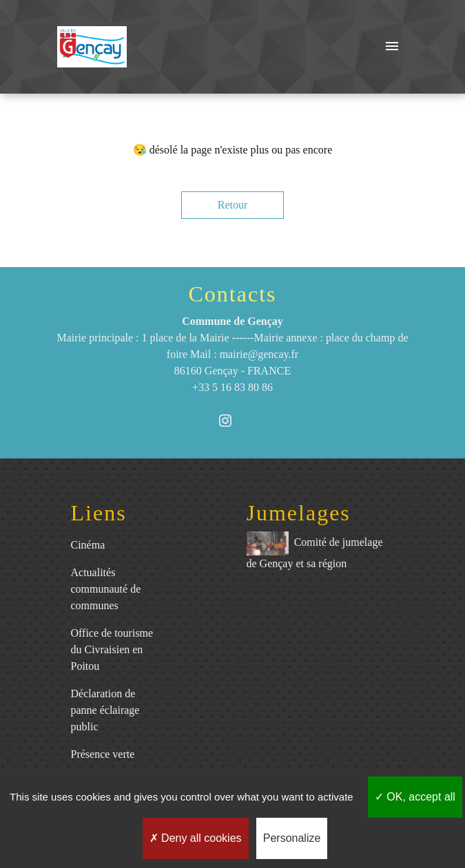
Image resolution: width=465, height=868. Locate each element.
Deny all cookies (196, 838)
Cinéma (88, 545)
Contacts (233, 294)
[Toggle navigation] (392, 47)
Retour (233, 205)
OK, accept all (415, 797)
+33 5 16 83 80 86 (232, 387)
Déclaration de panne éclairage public (105, 710)
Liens (99, 513)
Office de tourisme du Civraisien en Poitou (112, 649)
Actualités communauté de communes (106, 589)
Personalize (292, 838)
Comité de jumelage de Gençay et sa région (315, 550)
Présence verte (103, 754)
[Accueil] (92, 47)
